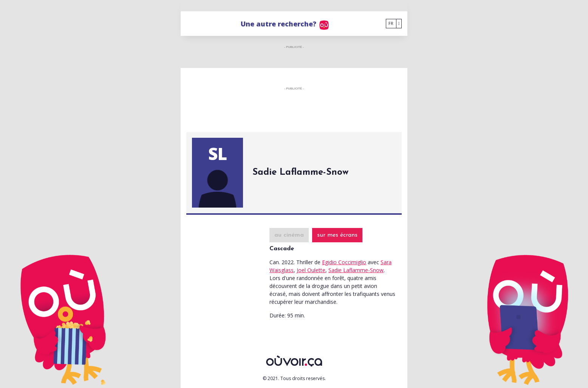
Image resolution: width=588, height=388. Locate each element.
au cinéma (289, 235)
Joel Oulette (311, 270)
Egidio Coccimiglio (344, 262)
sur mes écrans (337, 235)
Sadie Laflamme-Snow (356, 270)
